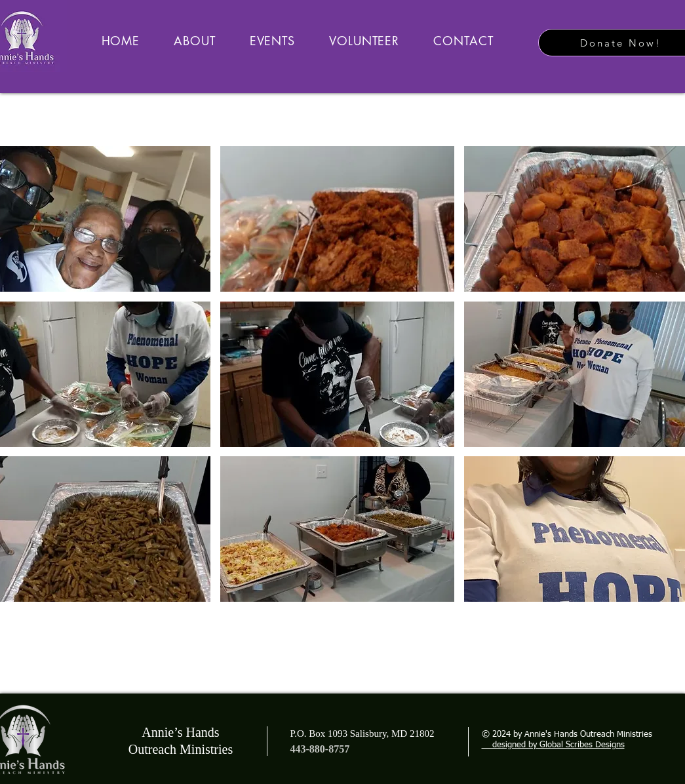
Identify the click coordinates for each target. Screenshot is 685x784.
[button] (337, 219)
